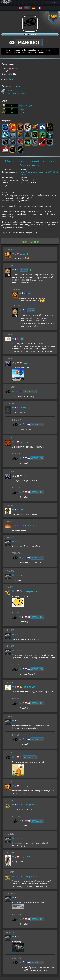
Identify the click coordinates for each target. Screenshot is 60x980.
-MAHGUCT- (30, 391)
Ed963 (23, 510)
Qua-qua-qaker (27, 591)
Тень (11, 79)
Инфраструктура (25, 106)
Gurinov (23, 408)
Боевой (21, 113)
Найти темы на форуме (15, 161)
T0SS (25, 363)
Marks (24, 270)
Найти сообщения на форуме (42, 161)
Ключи (17, 86)
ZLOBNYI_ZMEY (30, 687)
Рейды (21, 109)
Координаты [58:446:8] (16, 94)
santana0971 (26, 857)
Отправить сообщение (30, 165)
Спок (22, 442)
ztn (22, 339)
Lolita (22, 254)
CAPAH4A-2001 (27, 526)
